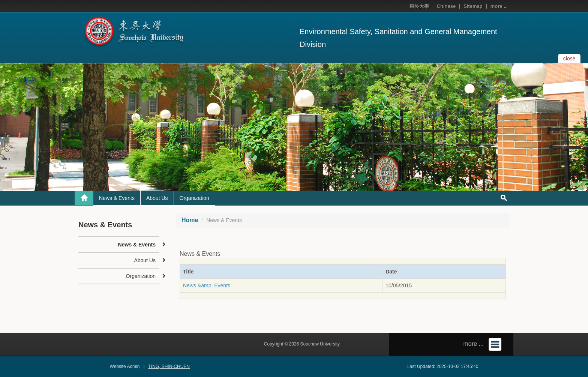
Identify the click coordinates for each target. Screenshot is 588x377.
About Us (157, 198)
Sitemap (473, 6)
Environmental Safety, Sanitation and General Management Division (398, 38)
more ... (499, 6)
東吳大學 (419, 6)
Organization (194, 198)
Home (190, 220)
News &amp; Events (207, 285)
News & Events (117, 198)
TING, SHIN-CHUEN (169, 366)
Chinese (446, 6)
